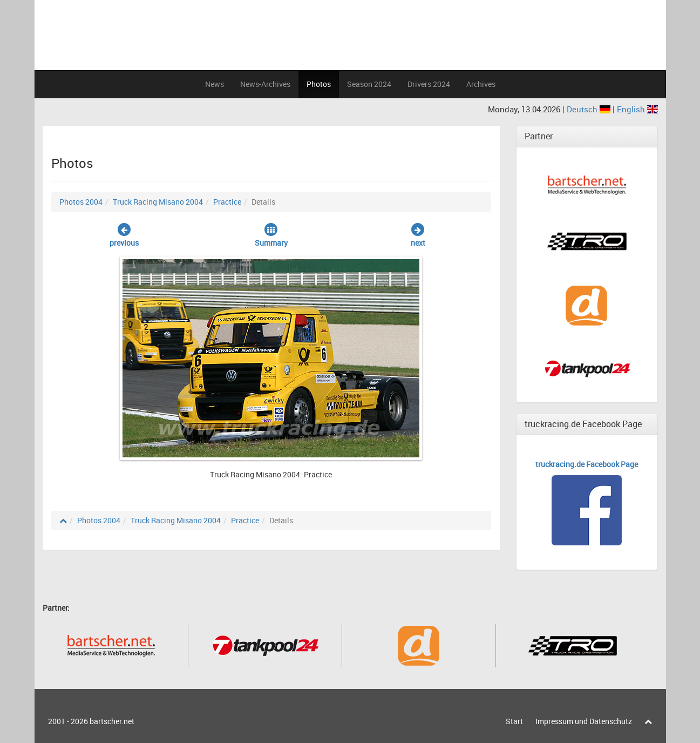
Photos (319, 84)
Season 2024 (369, 84)
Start (514, 721)
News (215, 84)
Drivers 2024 (429, 84)
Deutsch (590, 109)
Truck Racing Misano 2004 (158, 202)
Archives (481, 84)
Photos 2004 (81, 202)
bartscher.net (112, 721)
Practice (227, 202)
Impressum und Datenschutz (584, 721)
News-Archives (265, 84)
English (637, 109)
